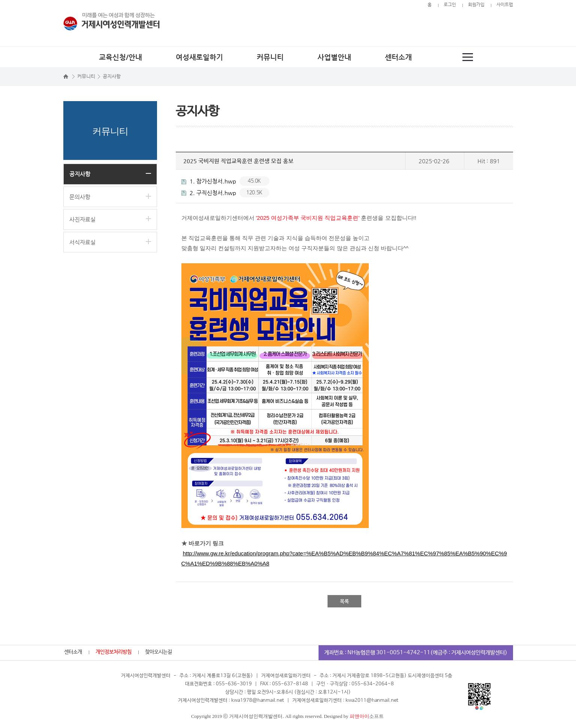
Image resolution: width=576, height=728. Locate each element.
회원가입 (476, 5)
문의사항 (80, 197)
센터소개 (398, 57)
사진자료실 (82, 219)
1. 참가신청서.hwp (225, 181)
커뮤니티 (270, 57)
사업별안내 (334, 57)
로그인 (450, 5)
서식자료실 (82, 242)
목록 (344, 601)
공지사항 (80, 174)
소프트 (367, 716)
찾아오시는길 (159, 652)
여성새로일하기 (199, 57)
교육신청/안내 (120, 57)
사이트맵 (505, 5)
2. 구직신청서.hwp (225, 193)
